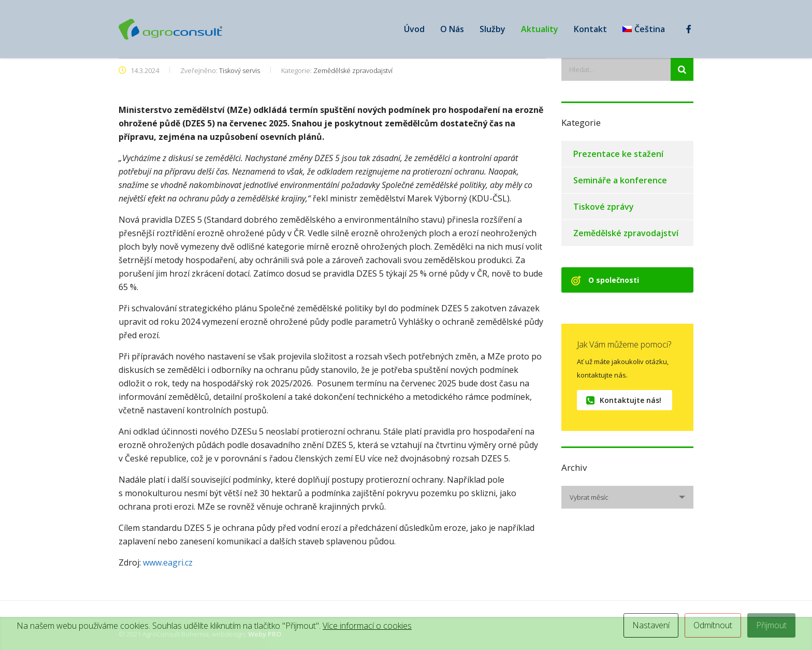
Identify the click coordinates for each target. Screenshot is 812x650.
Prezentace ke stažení (618, 154)
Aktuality (540, 29)
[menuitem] (644, 29)
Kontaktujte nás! (624, 400)
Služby (492, 29)
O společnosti (605, 280)
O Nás (452, 29)
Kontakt (590, 29)
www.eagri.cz (169, 562)
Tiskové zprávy (604, 207)
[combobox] (627, 497)
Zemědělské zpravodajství (626, 233)
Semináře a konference (620, 180)
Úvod (414, 29)
